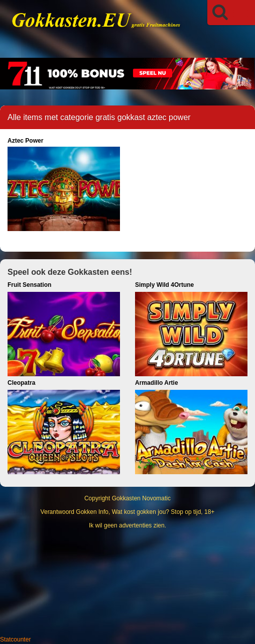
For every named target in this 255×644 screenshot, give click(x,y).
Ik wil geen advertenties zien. (127, 525)
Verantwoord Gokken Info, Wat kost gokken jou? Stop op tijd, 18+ (128, 512)
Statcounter (15, 639)
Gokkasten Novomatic (141, 498)
